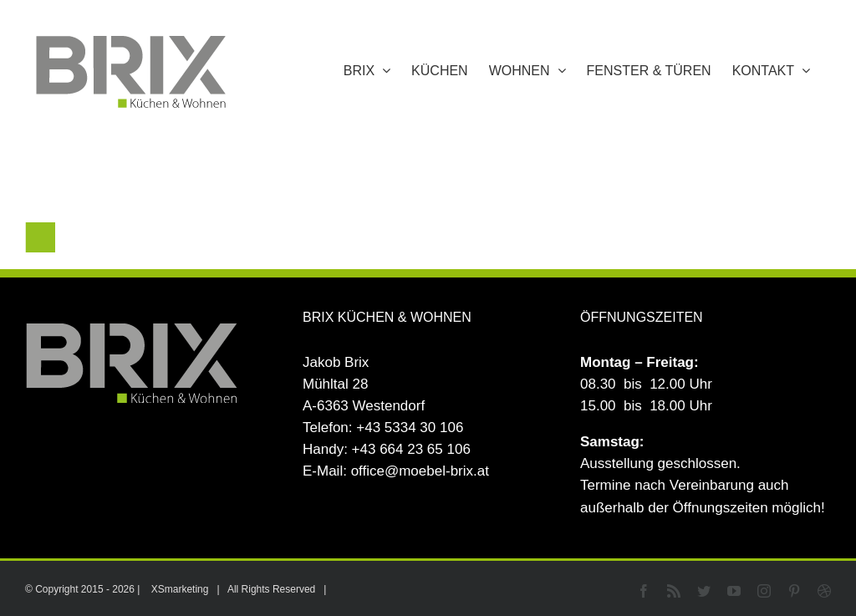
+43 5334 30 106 (410, 428)
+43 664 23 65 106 (411, 449)
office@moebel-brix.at (420, 471)
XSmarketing (180, 589)
